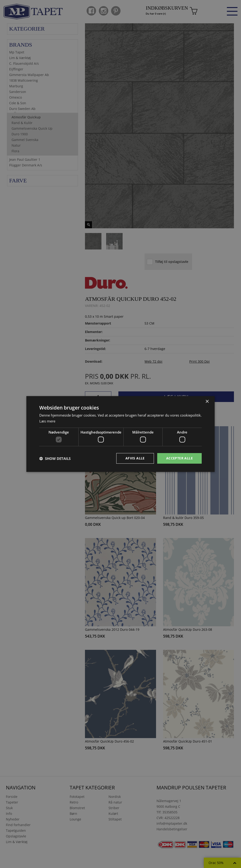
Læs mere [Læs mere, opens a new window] (47, 421)
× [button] (207, 402)
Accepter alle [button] (179, 458)
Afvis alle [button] (135, 458)
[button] (55, 458)
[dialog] (120, 434)
